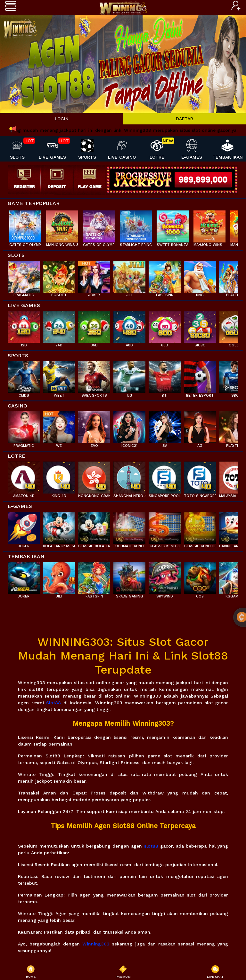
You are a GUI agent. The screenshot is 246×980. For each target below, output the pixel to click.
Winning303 (96, 944)
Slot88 (53, 703)
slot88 (151, 846)
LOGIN (62, 119)
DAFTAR (184, 119)
